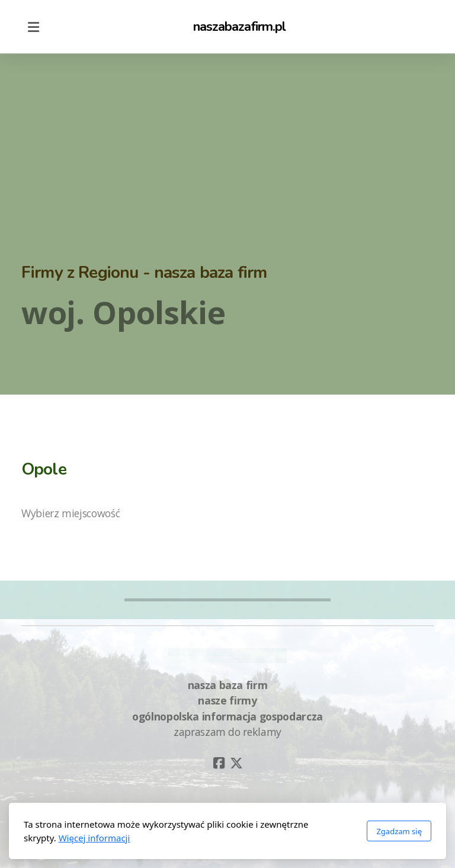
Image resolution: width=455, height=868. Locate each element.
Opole (44, 469)
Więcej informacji (94, 838)
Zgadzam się (399, 831)
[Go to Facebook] (219, 763)
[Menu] (33, 27)
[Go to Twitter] (236, 763)
